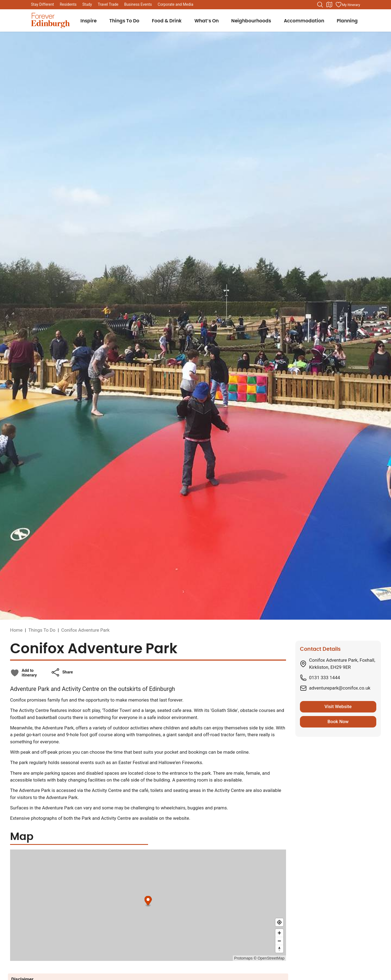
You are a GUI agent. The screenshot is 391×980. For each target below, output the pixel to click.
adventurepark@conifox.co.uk (340, 688)
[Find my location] (279, 922)
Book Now (338, 721)
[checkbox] (23, 673)
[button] (62, 672)
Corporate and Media (175, 4)
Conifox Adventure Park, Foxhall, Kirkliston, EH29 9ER (342, 664)
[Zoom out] (279, 941)
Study (87, 4)
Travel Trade (108, 4)
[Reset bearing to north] (279, 949)
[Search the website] (320, 5)
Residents (68, 4)
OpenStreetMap (271, 958)
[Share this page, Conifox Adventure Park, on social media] (62, 672)
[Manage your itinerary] (348, 5)
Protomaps (243, 958)
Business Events (138, 4)
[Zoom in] (279, 933)
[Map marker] (148, 901)
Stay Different (43, 4)
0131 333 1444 (325, 678)
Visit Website (338, 706)
